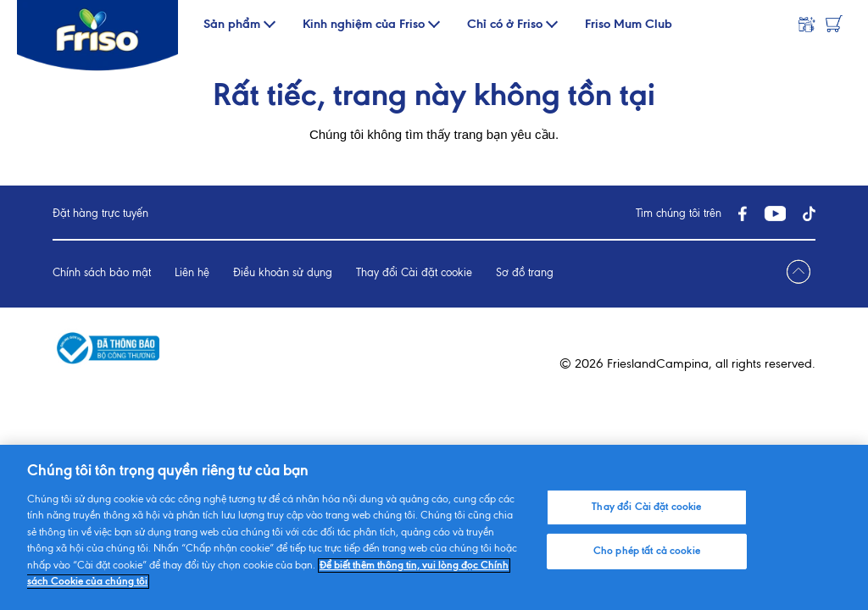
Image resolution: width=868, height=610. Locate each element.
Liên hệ (192, 273)
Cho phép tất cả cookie (647, 551)
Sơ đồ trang (525, 273)
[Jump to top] (798, 273)
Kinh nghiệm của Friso (364, 24)
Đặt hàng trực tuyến (100, 214)
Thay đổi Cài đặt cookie (414, 273)
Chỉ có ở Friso (505, 24)
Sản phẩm (232, 24)
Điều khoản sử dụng (283, 273)
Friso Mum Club (629, 25)
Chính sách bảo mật (102, 273)
